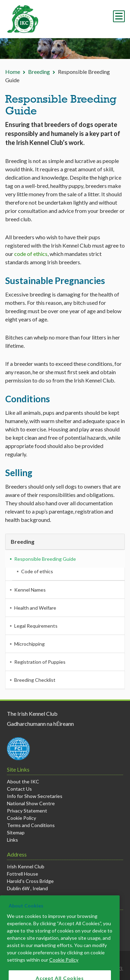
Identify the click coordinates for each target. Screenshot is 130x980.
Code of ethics (37, 571)
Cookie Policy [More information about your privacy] (64, 967)
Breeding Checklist (35, 680)
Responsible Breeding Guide (45, 559)
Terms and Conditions (31, 825)
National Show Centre (31, 803)
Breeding (39, 72)
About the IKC (23, 781)
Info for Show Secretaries (35, 796)
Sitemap (16, 832)
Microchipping (29, 644)
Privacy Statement (27, 811)
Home (13, 72)
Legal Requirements (36, 626)
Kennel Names (30, 590)
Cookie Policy (21, 818)
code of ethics (31, 254)
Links (12, 840)
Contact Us (19, 789)
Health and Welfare (35, 608)
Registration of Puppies (40, 662)
